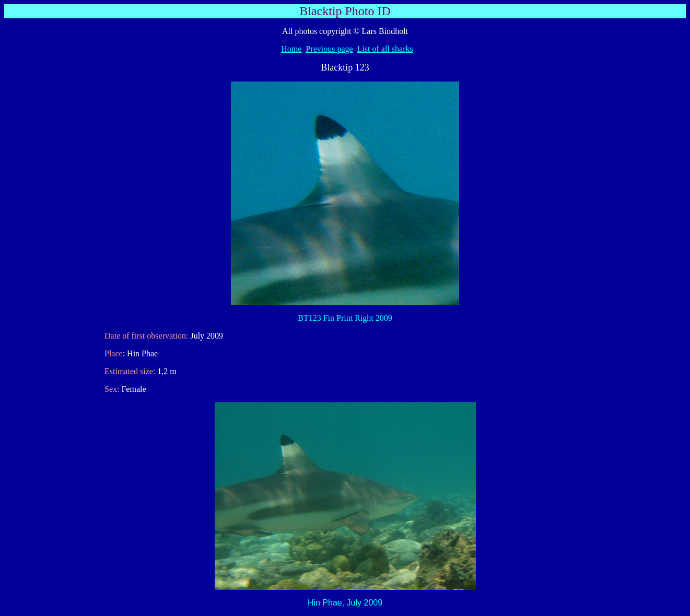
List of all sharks (385, 49)
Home (291, 49)
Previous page (329, 49)
